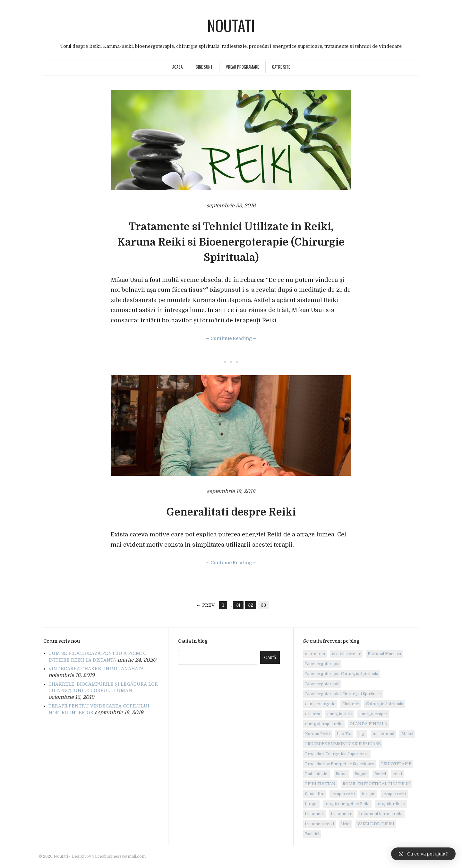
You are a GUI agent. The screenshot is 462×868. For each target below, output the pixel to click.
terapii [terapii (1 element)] (311, 804)
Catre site (281, 67)
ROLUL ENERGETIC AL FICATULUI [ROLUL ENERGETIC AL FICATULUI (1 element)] (376, 784)
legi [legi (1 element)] (362, 734)
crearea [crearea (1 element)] (313, 714)
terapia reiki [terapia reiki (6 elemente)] (343, 794)
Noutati (231, 25)
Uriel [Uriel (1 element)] (346, 824)
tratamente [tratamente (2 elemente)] (342, 814)
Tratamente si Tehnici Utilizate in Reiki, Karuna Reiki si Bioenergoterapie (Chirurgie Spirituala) (231, 242)
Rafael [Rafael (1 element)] (342, 774)
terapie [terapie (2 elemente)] (369, 794)
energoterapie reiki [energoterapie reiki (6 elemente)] (324, 724)
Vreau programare (242, 67)
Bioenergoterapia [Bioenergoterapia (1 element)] (322, 664)
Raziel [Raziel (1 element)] (380, 774)
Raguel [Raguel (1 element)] (361, 774)
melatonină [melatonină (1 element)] (383, 734)
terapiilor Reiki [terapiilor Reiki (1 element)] (391, 804)
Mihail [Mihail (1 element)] (407, 734)
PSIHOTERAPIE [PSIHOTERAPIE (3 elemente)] (396, 764)
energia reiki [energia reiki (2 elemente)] (340, 714)
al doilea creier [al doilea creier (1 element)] (346, 654)
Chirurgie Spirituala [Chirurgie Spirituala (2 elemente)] (385, 704)
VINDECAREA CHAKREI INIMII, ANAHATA (96, 669)
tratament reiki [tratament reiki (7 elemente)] (320, 824)
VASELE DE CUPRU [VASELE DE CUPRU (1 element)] (376, 824)
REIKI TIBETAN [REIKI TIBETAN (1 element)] (320, 784)
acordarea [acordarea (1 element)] (315, 654)
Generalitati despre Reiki (231, 512)
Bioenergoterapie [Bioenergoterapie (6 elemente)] (322, 684)
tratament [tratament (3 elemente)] (315, 814)
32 (251, 605)
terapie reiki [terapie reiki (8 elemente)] (394, 794)
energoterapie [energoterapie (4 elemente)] (373, 714)
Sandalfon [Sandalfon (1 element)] (315, 794)
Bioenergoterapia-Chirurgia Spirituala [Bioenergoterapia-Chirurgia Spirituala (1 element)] (342, 674)
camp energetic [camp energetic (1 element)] (320, 704)
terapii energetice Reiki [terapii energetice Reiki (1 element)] (347, 804)
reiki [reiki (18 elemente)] (398, 774)
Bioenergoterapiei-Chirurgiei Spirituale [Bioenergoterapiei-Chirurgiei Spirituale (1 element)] (343, 694)
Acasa (177, 67)
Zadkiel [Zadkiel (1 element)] (312, 834)
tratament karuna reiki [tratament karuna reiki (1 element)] (381, 814)
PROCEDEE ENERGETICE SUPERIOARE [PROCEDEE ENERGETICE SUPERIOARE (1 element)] (343, 744)
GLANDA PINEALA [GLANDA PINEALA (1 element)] (368, 724)
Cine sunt (204, 67)
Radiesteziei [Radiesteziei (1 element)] (317, 774)
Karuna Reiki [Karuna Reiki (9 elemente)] (317, 734)
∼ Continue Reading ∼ (231, 338)
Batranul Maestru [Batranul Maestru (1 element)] (384, 654)
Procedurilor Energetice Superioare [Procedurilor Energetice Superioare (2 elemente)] (340, 764)
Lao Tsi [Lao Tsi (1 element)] (344, 734)
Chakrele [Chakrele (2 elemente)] (351, 704)
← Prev (205, 605)
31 (238, 605)
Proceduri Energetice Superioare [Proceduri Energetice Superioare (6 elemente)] (337, 754)
